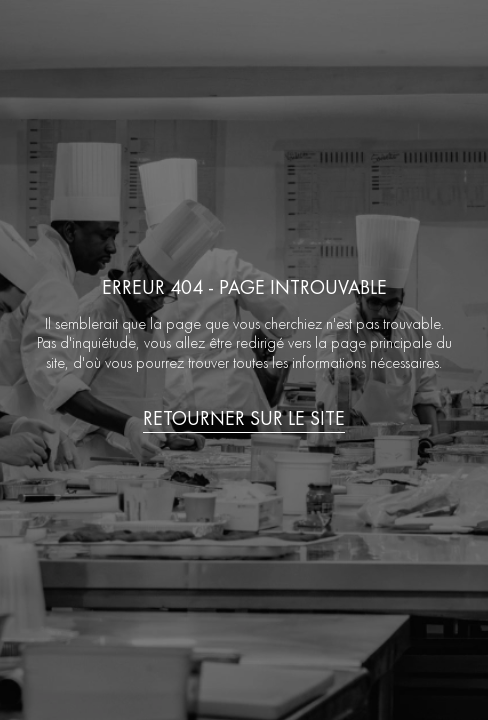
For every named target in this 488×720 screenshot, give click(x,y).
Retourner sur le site (244, 418)
